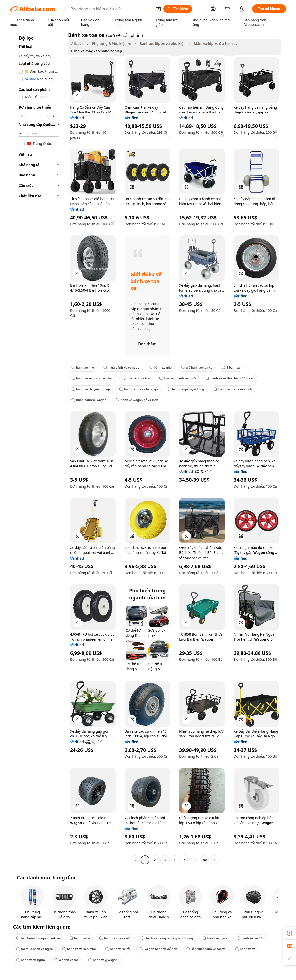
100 (204, 860)
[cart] (228, 9)
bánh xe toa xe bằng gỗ (138, 389)
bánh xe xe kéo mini (79, 949)
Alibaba (77, 44)
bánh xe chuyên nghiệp (91, 389)
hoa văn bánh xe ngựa (178, 378)
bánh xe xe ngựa (30, 960)
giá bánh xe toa (136, 378)
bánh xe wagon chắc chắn (92, 378)
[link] (290, 933)
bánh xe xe (245, 949)
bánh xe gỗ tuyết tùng (185, 389)
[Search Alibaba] (111, 9)
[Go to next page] (214, 860)
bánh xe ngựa (215, 938)
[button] (158, 9)
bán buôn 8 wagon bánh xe (38, 938)
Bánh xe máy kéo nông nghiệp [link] (96, 51)
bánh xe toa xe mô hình (233, 389)
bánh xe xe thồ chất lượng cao (230, 378)
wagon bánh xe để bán (158, 949)
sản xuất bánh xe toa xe (206, 949)
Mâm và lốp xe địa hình (213, 44)
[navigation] (37, 448)
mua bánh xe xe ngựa (121, 367)
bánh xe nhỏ (83, 367)
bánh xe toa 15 (250, 938)
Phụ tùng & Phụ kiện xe (112, 44)
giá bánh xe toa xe (197, 367)
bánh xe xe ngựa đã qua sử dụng (167, 938)
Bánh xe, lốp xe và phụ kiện (163, 44)
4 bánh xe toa (66, 960)
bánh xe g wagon (103, 960)
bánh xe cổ (80, 938)
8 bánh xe (231, 367)
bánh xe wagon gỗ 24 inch (137, 400)
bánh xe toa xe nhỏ (115, 938)
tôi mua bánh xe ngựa (34, 949)
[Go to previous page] (135, 860)
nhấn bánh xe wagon (89, 400)
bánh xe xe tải (118, 949)
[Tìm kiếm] (178, 9)
